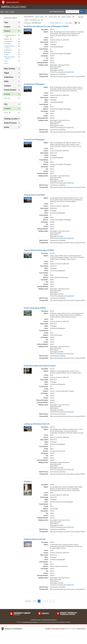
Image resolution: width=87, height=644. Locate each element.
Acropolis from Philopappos (34, 84)
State (6, 81)
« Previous (28, 601)
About (7, 12)
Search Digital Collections (57, 12)
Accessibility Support (36, 620)
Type (6, 22)
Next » (39, 23)
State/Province (10, 123)
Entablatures (8, 50)
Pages (7, 73)
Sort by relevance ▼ (56, 23)
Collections (9, 77)
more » (6, 63)
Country (7, 109)
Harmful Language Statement (49, 620)
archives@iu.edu (61, 72)
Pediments (7, 52)
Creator (7, 27)
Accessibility (48, 629)
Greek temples (8, 41)
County (7, 94)
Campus (7, 86)
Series (7, 127)
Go (82, 12)
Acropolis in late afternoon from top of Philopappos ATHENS (46, 26)
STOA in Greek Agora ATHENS (35, 308)
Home (2, 12)
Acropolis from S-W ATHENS (34, 195)
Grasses (6, 55)
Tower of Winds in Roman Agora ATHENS (39, 250)
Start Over (81, 17)
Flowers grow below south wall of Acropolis (40, 366)
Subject (7, 31)
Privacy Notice (55, 629)
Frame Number (10, 90)
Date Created (9, 69)
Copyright (62, 629)
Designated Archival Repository (31, 622)
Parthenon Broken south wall (35, 539)
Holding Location (11, 119)
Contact (12, 12)
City (6, 104)
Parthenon (28, 482)
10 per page (69, 23)
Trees (6, 61)
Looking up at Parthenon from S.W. (37, 424)
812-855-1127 (70, 72)
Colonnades (7, 44)
